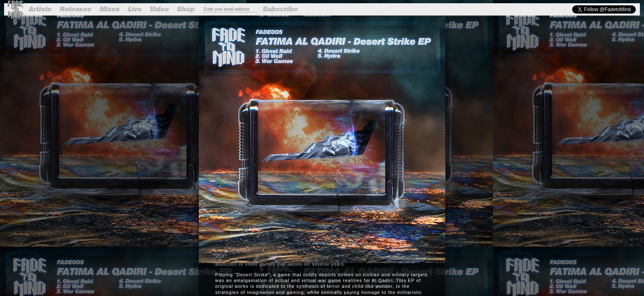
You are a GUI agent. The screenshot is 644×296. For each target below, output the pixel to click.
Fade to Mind (15, 10)
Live (135, 9)
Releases (76, 9)
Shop (186, 9)
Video (159, 9)
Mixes (110, 9)
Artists (40, 9)
